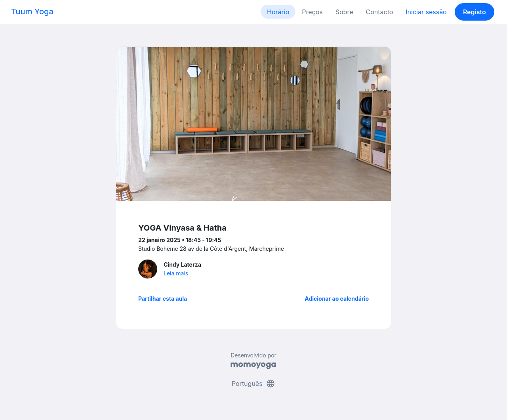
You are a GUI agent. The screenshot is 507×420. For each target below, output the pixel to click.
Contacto (379, 12)
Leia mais (176, 273)
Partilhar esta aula (163, 299)
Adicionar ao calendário (337, 299)
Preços (312, 12)
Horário (278, 12)
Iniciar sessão (426, 12)
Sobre (344, 12)
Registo (475, 12)
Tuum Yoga (32, 11)
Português (253, 384)
